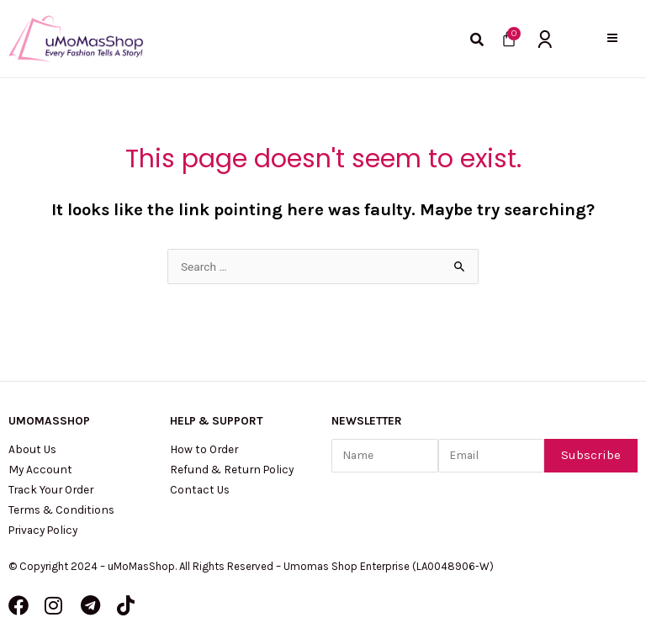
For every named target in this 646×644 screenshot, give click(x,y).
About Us (32, 449)
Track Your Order (51, 489)
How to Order (204, 449)
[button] (612, 38)
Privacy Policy (43, 530)
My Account (40, 469)
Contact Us (200, 489)
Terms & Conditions (61, 509)
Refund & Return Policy (232, 469)
